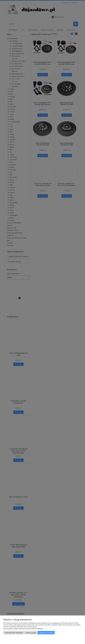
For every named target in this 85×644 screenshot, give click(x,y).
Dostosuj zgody (31, 633)
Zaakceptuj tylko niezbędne (14, 633)
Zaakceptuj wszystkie (46, 633)
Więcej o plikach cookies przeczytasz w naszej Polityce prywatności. (23, 628)
